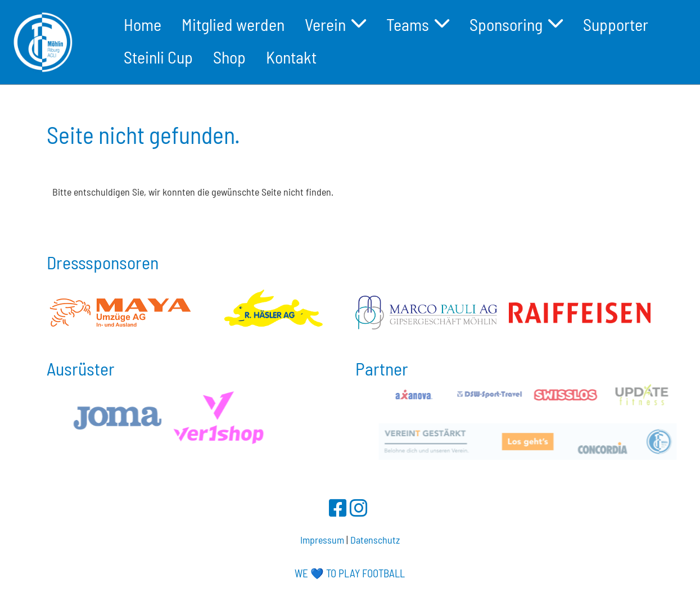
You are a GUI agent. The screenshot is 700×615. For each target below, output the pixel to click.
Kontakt (291, 57)
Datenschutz (375, 540)
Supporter (616, 24)
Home (143, 24)
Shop (229, 57)
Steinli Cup (158, 57)
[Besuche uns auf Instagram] (359, 507)
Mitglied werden (233, 24)
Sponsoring (516, 24)
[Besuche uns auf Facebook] (338, 507)
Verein (335, 24)
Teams (418, 24)
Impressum (322, 540)
